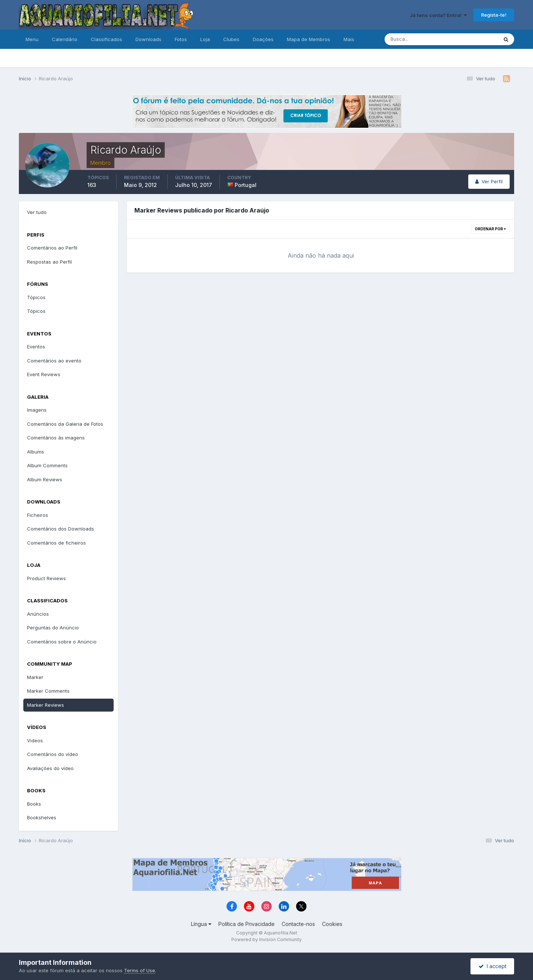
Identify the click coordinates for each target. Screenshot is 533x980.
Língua (201, 924)
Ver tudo (37, 212)
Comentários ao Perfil (52, 248)
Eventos (36, 347)
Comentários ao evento (54, 361)
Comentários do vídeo (53, 754)
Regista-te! (494, 15)
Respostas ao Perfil (49, 262)
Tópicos (36, 297)
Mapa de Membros (309, 39)
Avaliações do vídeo (50, 768)
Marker (35, 677)
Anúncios (38, 614)
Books (34, 804)
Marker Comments (48, 691)
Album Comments (47, 465)
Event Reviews (44, 374)
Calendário (65, 39)
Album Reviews (45, 479)
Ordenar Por (490, 229)
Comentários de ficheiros (56, 543)
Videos (35, 740)
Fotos (181, 39)
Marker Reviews (46, 705)
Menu (32, 39)
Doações (263, 39)
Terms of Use (140, 970)
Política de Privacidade (247, 924)
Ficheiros (38, 515)
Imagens (37, 410)
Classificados (106, 39)
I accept (492, 966)
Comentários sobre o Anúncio (62, 642)
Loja (205, 39)
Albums (36, 452)
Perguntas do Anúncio (53, 628)
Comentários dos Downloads (61, 529)
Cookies (332, 924)
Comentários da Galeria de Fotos (65, 424)
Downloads (148, 39)
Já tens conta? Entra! (438, 15)
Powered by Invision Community (266, 939)
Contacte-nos (298, 924)
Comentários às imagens (56, 438)
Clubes (231, 39)
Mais (349, 39)
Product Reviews (46, 578)
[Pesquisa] (417, 39)
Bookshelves (42, 817)
